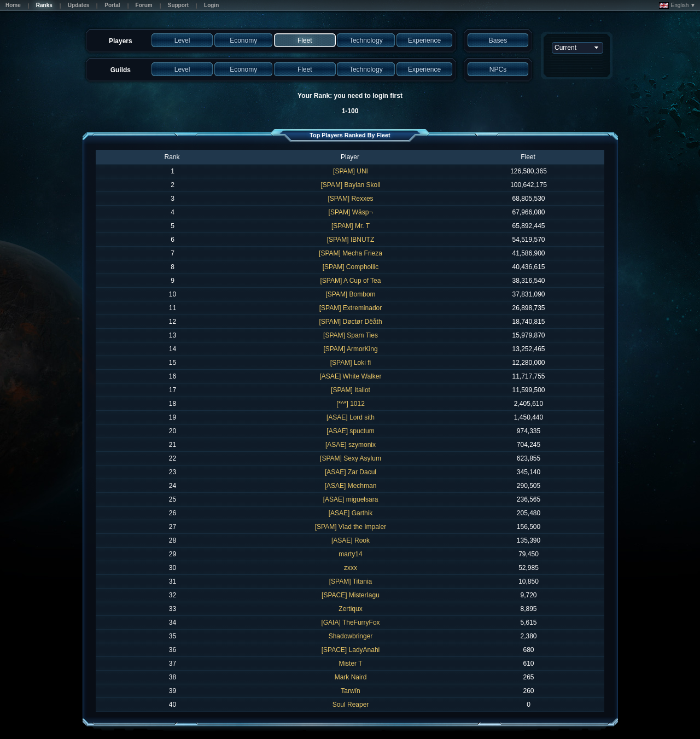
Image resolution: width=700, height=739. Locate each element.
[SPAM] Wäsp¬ (351, 212)
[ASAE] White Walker (351, 376)
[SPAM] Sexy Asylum (351, 458)
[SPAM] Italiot (351, 390)
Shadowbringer (351, 636)
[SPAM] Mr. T (351, 226)
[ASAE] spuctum (350, 431)
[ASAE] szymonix (351, 445)
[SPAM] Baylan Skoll (350, 185)
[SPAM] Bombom (350, 294)
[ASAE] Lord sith (351, 417)
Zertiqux (350, 609)
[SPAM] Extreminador (351, 308)
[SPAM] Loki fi (351, 363)
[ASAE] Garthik (351, 513)
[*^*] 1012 (351, 404)
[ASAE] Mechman (351, 486)
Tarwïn (350, 691)
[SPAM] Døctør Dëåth (350, 322)
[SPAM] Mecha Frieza (351, 253)
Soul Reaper (351, 705)
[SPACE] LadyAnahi (351, 650)
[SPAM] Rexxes (350, 199)
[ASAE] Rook (351, 540)
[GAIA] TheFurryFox (350, 622)
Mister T (350, 664)
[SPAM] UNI (351, 171)
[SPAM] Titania (351, 581)
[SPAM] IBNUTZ (351, 240)
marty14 (350, 554)
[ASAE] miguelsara (351, 499)
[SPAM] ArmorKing (350, 349)
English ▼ (677, 5)
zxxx (351, 568)
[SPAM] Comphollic (351, 267)
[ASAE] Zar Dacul (351, 472)
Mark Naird (351, 677)
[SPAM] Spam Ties (351, 335)
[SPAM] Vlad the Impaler (351, 527)
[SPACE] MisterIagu (351, 595)
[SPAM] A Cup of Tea (351, 281)
